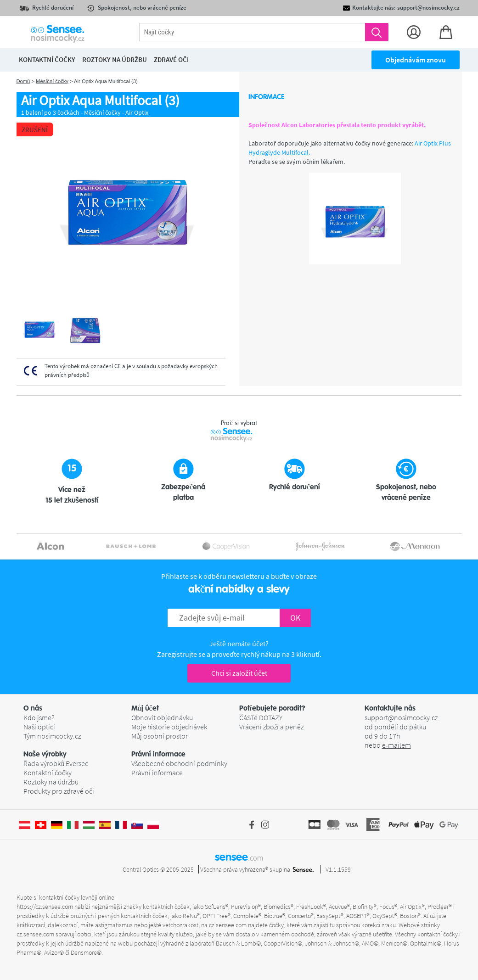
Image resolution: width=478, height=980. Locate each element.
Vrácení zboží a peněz (271, 727)
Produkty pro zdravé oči (59, 791)
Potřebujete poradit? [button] (272, 708)
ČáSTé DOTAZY (261, 717)
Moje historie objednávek (169, 727)
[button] (77, 708)
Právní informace (157, 773)
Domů (23, 81)
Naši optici (39, 727)
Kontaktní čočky (48, 773)
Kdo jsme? (39, 717)
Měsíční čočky (52, 81)
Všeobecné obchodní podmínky (179, 763)
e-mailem (396, 745)
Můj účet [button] (145, 708)
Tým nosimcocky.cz (52, 736)
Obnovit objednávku (162, 717)
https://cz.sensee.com (45, 907)
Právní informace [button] (158, 754)
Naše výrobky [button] (45, 754)
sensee (239, 857)
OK (295, 618)
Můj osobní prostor (160, 736)
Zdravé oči (171, 59)
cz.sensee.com (228, 925)
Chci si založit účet (239, 673)
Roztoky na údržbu (51, 782)
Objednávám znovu (416, 60)
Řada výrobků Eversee (56, 763)
